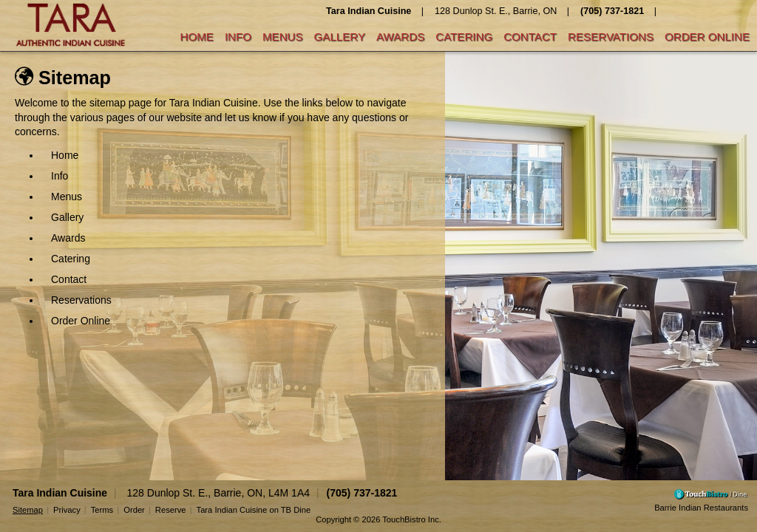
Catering (464, 37)
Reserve (171, 510)
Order (134, 510)
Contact (530, 37)
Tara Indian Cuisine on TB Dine (254, 510)
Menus (283, 37)
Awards (400, 37)
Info (238, 37)
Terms (102, 510)
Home (197, 37)
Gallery (340, 37)
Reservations (611, 37)
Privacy (67, 510)
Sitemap (28, 510)
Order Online (707, 37)
